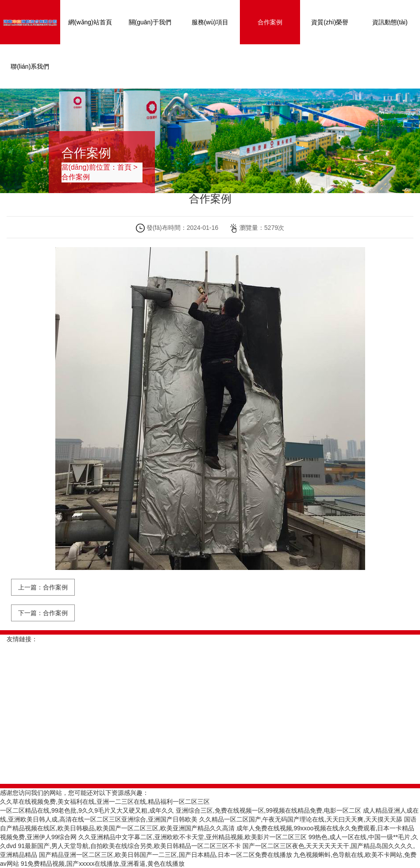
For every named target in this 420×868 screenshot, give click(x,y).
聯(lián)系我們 (30, 66)
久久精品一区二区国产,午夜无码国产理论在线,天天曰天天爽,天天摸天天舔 (301, 819)
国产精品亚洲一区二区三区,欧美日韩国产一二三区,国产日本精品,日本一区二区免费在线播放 (166, 855)
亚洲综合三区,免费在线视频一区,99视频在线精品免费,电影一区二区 (268, 810)
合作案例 (270, 22)
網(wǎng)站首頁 (90, 22)
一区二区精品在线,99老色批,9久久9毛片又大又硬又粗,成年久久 (87, 810)
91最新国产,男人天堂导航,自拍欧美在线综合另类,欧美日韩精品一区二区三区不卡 (129, 846)
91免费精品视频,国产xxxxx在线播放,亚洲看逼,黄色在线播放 (103, 864)
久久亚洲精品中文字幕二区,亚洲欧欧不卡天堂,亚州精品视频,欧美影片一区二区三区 (193, 837)
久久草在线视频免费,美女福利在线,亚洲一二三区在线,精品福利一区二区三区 (105, 802)
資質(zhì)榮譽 (330, 22)
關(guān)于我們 (150, 22)
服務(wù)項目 (210, 22)
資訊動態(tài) (390, 22)
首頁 (124, 167)
